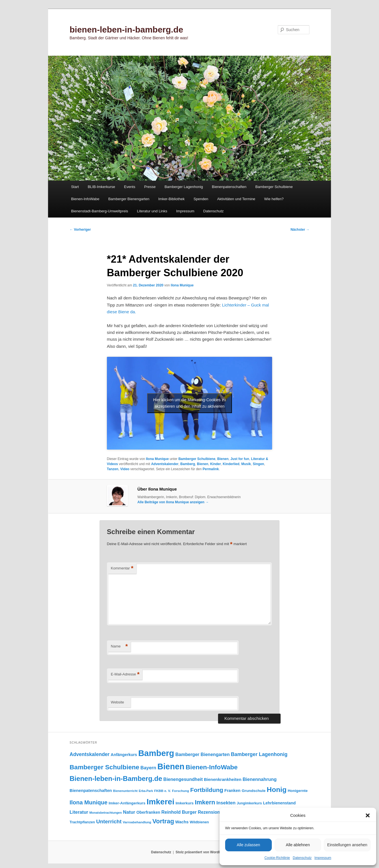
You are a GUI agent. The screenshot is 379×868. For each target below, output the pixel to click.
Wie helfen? (274, 199)
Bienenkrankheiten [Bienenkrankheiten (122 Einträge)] (223, 780)
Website (118, 702)
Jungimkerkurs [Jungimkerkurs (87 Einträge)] (249, 803)
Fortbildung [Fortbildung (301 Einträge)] (207, 790)
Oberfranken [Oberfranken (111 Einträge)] (148, 812)
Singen (259, 464)
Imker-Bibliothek (171, 199)
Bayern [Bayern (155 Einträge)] (148, 768)
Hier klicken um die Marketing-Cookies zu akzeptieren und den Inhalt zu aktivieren (189, 403)
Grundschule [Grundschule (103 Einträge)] (253, 791)
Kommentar (122, 568)
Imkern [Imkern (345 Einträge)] (205, 802)
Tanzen (113, 469)
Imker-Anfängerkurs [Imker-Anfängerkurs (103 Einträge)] (127, 803)
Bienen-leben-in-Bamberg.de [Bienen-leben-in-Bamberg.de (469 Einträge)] (116, 779)
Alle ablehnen (298, 845)
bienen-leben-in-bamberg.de (126, 30)
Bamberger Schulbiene (274, 187)
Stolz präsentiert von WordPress (202, 852)
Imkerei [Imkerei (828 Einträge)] (160, 802)
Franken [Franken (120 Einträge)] (232, 791)
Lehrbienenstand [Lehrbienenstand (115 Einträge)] (279, 803)
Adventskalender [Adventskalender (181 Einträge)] (90, 754)
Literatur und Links (152, 211)
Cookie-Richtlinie (277, 858)
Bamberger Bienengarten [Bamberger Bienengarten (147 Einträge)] (203, 754)
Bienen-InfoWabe (85, 199)
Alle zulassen (248, 845)
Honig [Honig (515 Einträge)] (277, 790)
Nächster (300, 230)
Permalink (211, 469)
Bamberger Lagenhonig (184, 187)
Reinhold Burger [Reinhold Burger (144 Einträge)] (179, 812)
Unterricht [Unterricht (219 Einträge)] (109, 821)
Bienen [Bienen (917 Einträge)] (171, 766)
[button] (368, 815)
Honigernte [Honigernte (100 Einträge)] (298, 791)
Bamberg (188, 464)
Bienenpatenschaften (229, 187)
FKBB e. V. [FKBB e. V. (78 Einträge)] (162, 791)
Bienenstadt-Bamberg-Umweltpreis (100, 211)
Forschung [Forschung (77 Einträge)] (180, 791)
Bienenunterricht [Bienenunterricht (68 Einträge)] (125, 791)
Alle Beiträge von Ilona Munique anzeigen (173, 502)
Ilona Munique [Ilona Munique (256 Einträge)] (89, 802)
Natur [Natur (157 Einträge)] (129, 812)
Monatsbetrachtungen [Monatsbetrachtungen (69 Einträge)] (106, 813)
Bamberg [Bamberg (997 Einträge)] (156, 753)
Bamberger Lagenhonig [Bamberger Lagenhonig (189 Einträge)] (259, 754)
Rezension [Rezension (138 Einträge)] (209, 812)
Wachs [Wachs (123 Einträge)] (182, 822)
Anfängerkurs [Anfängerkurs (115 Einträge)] (124, 755)
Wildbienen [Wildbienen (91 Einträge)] (199, 822)
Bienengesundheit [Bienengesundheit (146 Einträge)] (183, 779)
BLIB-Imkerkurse (101, 187)
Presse (150, 187)
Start (75, 187)
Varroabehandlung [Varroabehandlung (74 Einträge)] (137, 822)
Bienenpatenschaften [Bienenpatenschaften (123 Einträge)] (91, 791)
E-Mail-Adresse (125, 674)
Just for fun (240, 459)
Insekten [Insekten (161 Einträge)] (226, 803)
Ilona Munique (182, 285)
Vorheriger (80, 230)
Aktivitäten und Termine (236, 199)
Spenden (201, 199)
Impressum (323, 858)
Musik (246, 464)
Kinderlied (231, 464)
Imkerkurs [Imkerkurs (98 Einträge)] (185, 803)
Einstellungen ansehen (347, 845)
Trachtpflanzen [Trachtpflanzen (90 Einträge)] (82, 822)
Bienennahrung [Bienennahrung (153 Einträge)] (260, 779)
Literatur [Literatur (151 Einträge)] (79, 812)
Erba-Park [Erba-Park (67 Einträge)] (146, 791)
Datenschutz (302, 858)
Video (125, 469)
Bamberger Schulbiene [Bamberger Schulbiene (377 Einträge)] (104, 767)
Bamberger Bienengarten (129, 199)
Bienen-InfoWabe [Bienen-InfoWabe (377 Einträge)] (212, 767)
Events (130, 187)
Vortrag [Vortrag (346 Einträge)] (163, 821)
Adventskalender (165, 464)
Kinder (216, 464)
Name (119, 646)
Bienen (223, 459)
